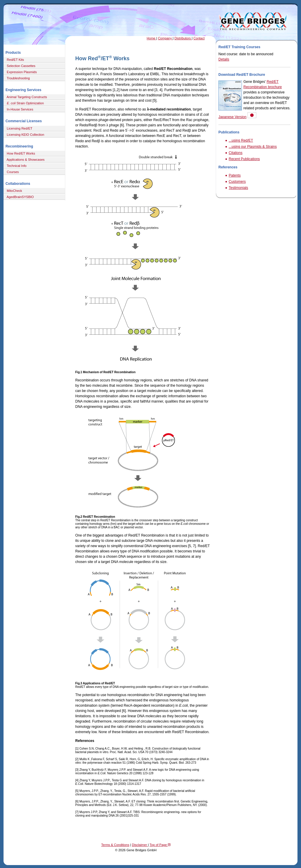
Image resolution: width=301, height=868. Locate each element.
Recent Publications (244, 159)
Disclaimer (140, 845)
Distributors (183, 38)
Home (151, 38)
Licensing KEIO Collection (25, 135)
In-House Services (19, 109)
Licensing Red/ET (19, 128)
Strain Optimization (24, 103)
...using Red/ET (241, 140)
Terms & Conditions (115, 845)
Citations (236, 153)
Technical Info (16, 166)
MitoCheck (14, 191)
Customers (237, 182)
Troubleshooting (17, 78)
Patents (235, 175)
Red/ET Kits (15, 60)
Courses (12, 172)
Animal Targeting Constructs (26, 97)
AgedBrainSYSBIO (19, 197)
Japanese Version (232, 117)
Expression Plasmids (21, 72)
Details (224, 59)
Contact (199, 38)
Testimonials (238, 188)
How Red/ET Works (20, 153)
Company (165, 38)
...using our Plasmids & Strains (253, 147)
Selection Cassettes (20, 66)
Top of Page (160, 845)
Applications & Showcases (25, 160)
